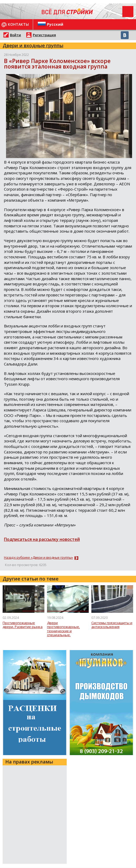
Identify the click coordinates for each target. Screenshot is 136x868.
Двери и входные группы (33, 45)
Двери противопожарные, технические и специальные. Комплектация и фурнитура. (63, 629)
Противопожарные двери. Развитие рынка (23, 625)
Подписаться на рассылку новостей (42, 539)
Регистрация (44, 35)
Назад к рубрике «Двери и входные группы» (38, 558)
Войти (15, 35)
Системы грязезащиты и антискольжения (112, 625)
